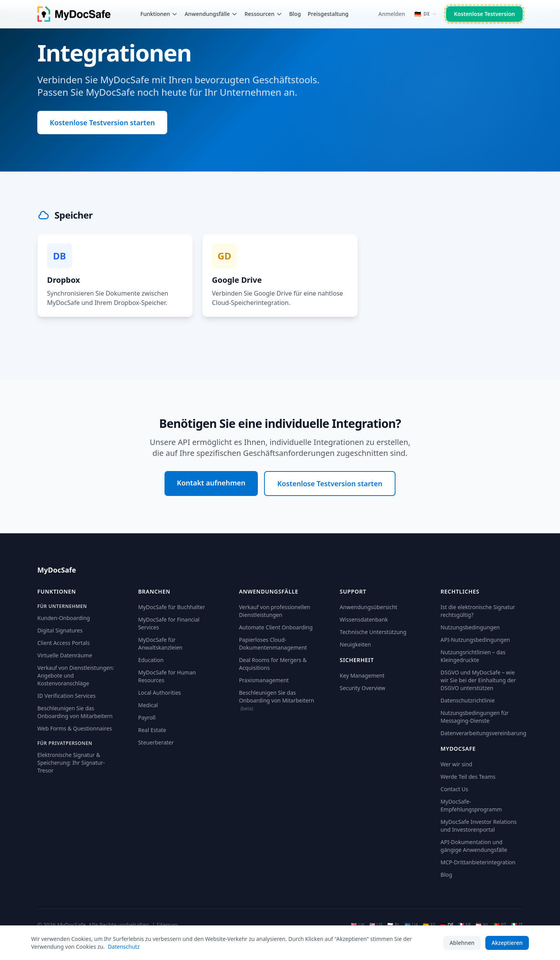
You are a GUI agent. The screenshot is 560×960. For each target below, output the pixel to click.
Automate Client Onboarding (276, 627)
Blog (295, 14)
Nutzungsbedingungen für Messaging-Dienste (475, 717)
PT (500, 925)
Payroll (147, 717)
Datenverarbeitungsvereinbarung (483, 733)
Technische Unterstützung (373, 632)
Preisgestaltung (328, 14)
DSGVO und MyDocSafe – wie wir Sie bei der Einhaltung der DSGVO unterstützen (478, 680)
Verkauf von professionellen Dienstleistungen (274, 611)
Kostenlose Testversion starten (102, 123)
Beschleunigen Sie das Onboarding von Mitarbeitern (75, 712)
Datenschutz (124, 947)
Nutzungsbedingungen (470, 627)
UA (411, 925)
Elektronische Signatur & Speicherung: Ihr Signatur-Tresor (71, 763)
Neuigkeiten (355, 644)
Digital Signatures (60, 630)
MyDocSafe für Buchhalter (171, 607)
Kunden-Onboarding (64, 618)
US (376, 925)
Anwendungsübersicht (369, 607)
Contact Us (454, 789)
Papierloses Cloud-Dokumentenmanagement (273, 644)
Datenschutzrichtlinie (468, 700)
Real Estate (152, 730)
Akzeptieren (507, 943)
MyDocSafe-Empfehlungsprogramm (471, 805)
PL (394, 925)
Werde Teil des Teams (468, 777)
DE (447, 925)
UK (358, 925)
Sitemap (167, 925)
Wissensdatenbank (364, 619)
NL (482, 925)
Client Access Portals (64, 643)
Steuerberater (156, 742)
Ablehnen (462, 943)
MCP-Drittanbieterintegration (478, 862)
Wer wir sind (457, 764)
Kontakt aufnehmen (211, 483)
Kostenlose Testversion (484, 14)
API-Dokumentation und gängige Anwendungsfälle (474, 846)
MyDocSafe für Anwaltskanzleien (160, 644)
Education (151, 660)
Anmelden (392, 14)
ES (429, 925)
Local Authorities (159, 693)
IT (517, 925)
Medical (148, 705)
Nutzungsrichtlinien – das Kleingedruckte (473, 656)
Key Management (362, 675)
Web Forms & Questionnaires (75, 728)
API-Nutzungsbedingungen (475, 640)
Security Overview (363, 688)
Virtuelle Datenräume (65, 655)
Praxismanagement (264, 680)
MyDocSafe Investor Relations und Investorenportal (479, 826)
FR (465, 925)
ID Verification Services (66, 696)
